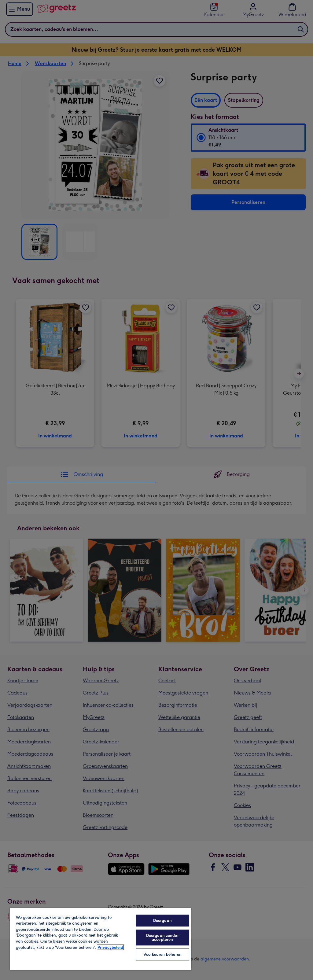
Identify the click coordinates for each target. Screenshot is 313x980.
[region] (101, 939)
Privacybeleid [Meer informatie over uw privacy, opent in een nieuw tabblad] (110, 947)
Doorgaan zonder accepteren (162, 938)
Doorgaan (162, 921)
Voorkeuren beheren (162, 954)
